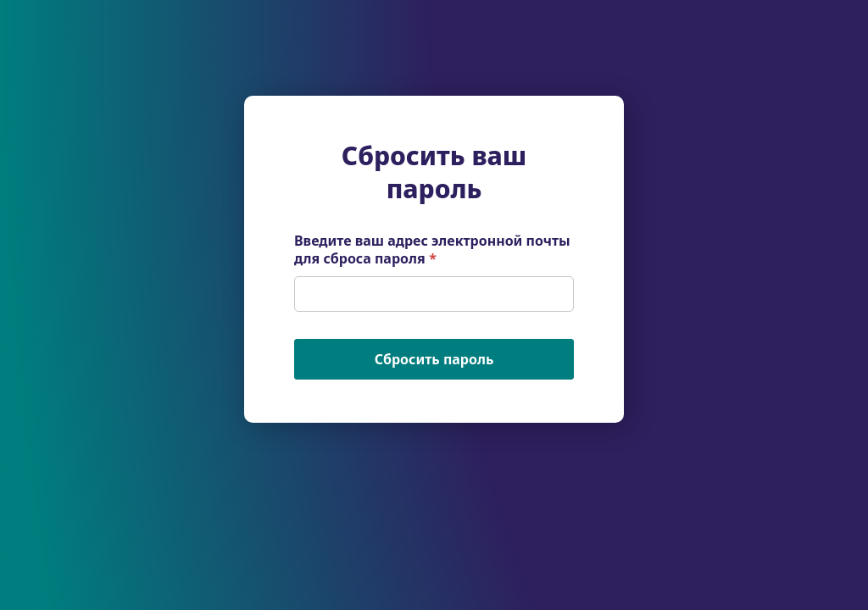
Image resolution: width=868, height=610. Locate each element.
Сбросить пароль (434, 359)
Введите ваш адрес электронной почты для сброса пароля (432, 250)
